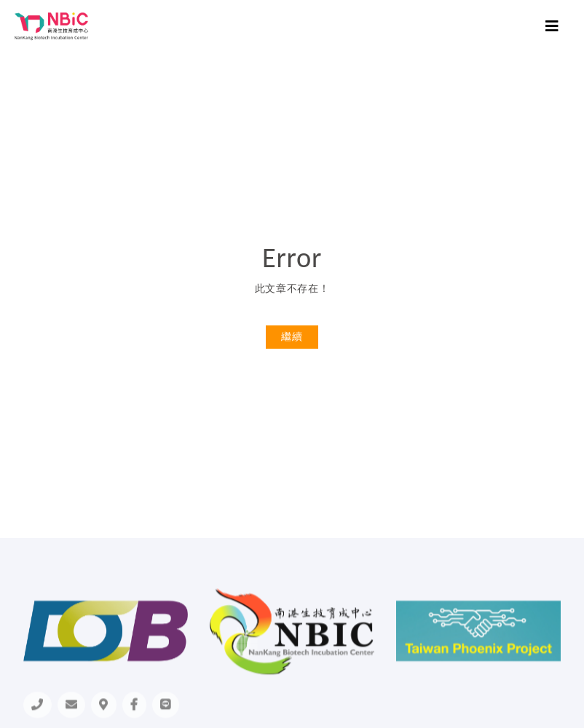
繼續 (292, 337)
